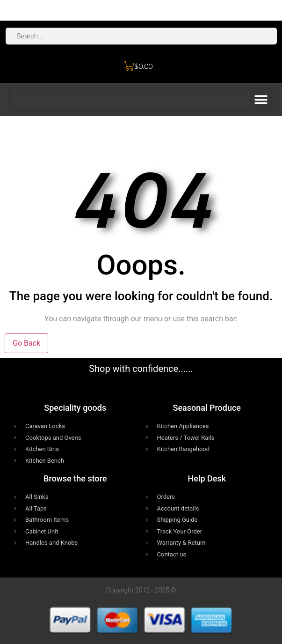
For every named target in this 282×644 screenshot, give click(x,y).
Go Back (26, 343)
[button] (261, 100)
